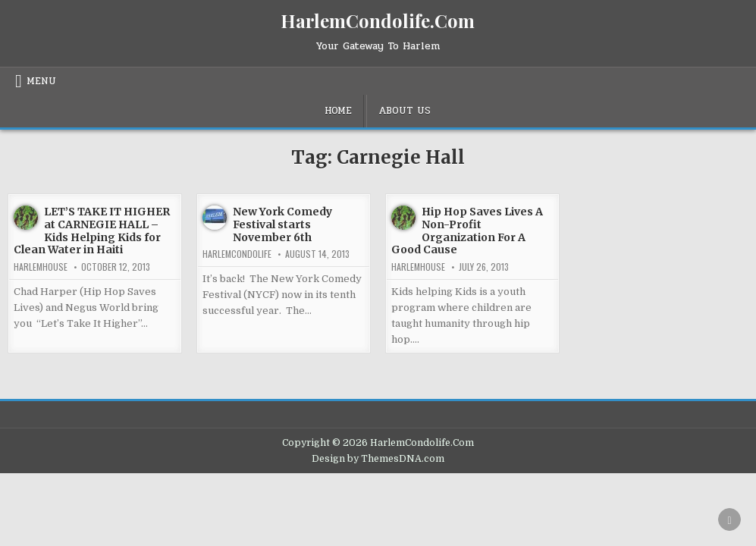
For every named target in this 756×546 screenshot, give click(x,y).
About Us (405, 111)
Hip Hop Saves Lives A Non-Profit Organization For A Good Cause (467, 231)
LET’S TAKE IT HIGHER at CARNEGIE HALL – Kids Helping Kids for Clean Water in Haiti (92, 231)
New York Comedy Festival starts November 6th (282, 224)
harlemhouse (41, 267)
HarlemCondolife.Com (378, 20)
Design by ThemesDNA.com (378, 459)
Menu (41, 81)
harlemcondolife (237, 254)
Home (338, 111)
